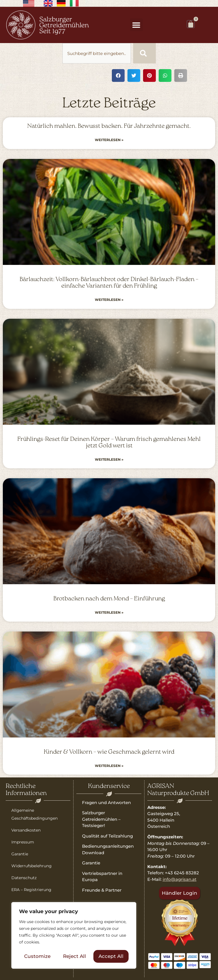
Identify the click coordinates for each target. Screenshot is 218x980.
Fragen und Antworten (106, 803)
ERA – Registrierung (31, 890)
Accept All (111, 956)
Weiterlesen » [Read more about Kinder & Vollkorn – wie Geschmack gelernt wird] (109, 766)
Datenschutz (24, 878)
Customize (37, 956)
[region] (74, 936)
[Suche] (144, 53)
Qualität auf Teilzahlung (107, 836)
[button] (136, 25)
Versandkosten (26, 830)
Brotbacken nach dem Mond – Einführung (109, 599)
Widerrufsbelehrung (32, 866)
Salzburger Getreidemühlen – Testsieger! (101, 819)
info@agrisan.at (180, 879)
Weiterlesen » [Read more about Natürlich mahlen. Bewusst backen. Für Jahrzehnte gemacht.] (109, 140)
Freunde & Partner (102, 890)
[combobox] (97, 53)
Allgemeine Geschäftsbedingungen (34, 814)
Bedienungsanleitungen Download (108, 849)
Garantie (20, 854)
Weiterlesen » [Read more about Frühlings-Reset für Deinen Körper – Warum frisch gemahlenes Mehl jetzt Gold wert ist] (109, 459)
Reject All (75, 956)
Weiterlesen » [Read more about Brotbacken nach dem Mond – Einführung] (109, 612)
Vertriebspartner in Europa (102, 877)
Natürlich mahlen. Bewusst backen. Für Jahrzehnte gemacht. (109, 126)
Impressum (23, 842)
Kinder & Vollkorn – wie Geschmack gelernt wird (109, 752)
